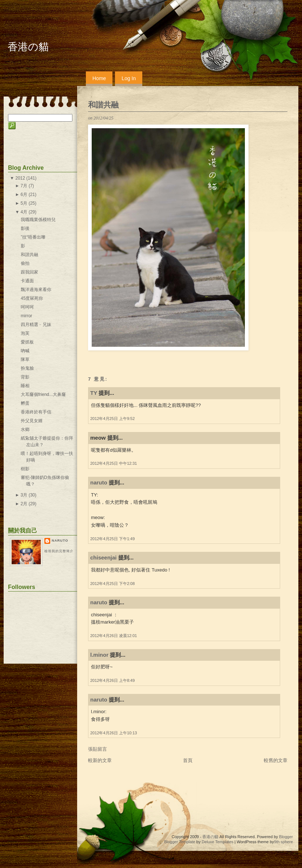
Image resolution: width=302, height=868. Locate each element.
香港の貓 (28, 47)
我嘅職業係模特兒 (38, 220)
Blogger (286, 837)
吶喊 (25, 351)
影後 (25, 228)
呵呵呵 (27, 307)
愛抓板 (27, 342)
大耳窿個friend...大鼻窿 (43, 394)
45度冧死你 (32, 298)
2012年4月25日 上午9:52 (112, 419)
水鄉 (25, 429)
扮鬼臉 (27, 368)
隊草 (25, 360)
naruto (99, 482)
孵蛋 (25, 403)
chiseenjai (104, 557)
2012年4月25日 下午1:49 (112, 539)
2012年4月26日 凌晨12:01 (114, 636)
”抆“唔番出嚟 (33, 237)
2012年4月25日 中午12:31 (114, 463)
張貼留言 (98, 749)
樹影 (25, 469)
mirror (26, 316)
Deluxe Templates (217, 842)
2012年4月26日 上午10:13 (114, 733)
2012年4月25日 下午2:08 (112, 584)
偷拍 (25, 263)
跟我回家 (29, 272)
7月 (24, 186)
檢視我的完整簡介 (59, 551)
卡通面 (27, 281)
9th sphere (283, 842)
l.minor (99, 655)
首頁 (188, 760)
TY (94, 393)
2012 (20, 178)
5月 (24, 203)
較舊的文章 (276, 760)
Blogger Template (180, 842)
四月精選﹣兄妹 (36, 325)
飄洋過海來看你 (36, 290)
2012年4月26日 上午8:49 (112, 680)
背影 (25, 377)
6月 (24, 195)
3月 (24, 495)
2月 (24, 504)
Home (99, 78)
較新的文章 (100, 760)
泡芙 (25, 333)
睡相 (25, 386)
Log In (129, 78)
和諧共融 (103, 105)
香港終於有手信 (36, 412)
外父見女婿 (32, 421)
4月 (24, 212)
